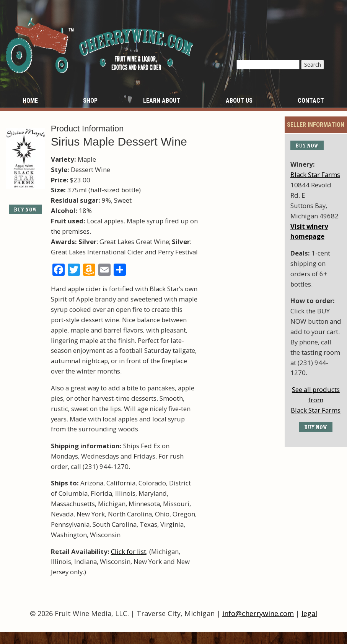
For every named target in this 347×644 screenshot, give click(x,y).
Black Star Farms (315, 175)
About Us (239, 101)
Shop (90, 101)
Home (30, 101)
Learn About (162, 101)
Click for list (129, 551)
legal (309, 613)
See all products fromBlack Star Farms (316, 400)
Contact (311, 101)
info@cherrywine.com (258, 613)
